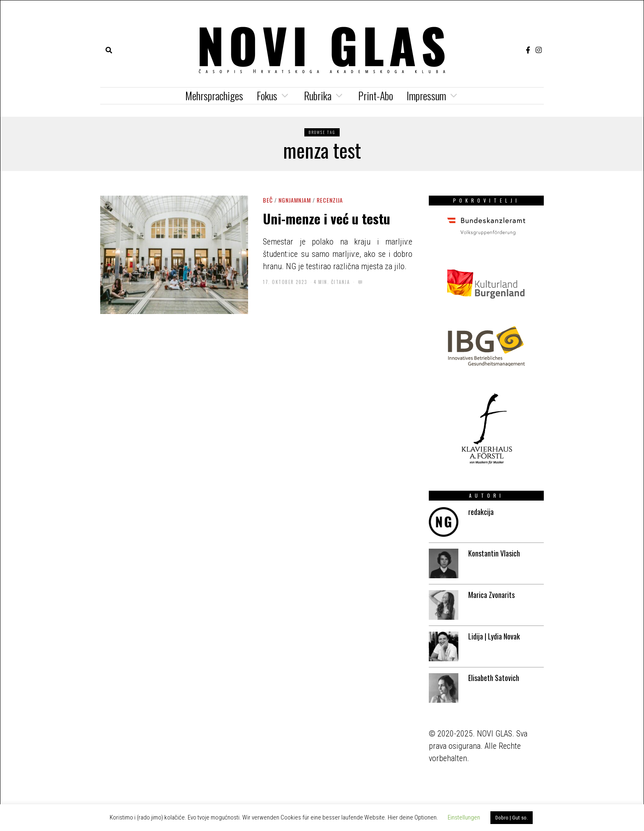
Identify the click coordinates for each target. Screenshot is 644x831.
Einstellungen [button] (464, 817)
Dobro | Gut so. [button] (512, 818)
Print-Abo (376, 96)
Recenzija (330, 200)
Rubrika (318, 96)
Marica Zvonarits (491, 595)
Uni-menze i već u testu (327, 218)
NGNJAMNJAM (295, 200)
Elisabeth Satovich (494, 678)
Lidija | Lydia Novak (494, 636)
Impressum (426, 96)
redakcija (481, 512)
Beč (268, 200)
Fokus (267, 96)
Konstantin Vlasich (494, 553)
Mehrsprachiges (214, 96)
